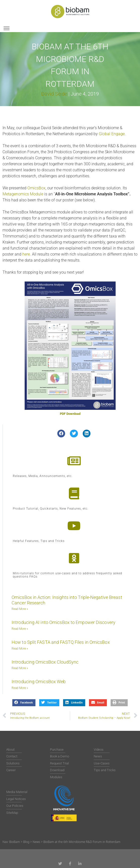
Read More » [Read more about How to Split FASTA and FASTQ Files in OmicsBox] (20, 649)
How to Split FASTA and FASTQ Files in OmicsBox (61, 642)
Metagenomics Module (23, 194)
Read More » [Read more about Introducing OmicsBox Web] (20, 688)
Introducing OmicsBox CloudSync (45, 662)
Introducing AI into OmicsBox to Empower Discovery (63, 622)
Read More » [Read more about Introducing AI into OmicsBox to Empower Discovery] (20, 629)
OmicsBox (36, 188)
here (26, 254)
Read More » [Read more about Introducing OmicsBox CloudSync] (20, 668)
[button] (61, 434)
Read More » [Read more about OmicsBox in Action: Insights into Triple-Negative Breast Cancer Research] (20, 609)
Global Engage (112, 134)
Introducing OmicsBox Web (39, 682)
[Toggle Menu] (7, 28)
